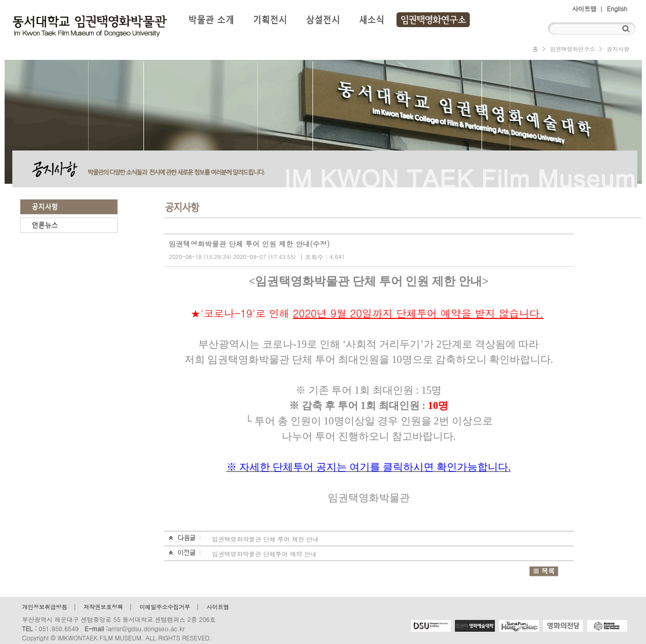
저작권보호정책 (103, 607)
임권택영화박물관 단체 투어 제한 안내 (265, 539)
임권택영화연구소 (572, 49)
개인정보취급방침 (45, 607)
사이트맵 (585, 8)
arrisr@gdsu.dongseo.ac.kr (146, 628)
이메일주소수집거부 (165, 607)
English (617, 8)
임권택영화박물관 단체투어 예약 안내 (264, 554)
